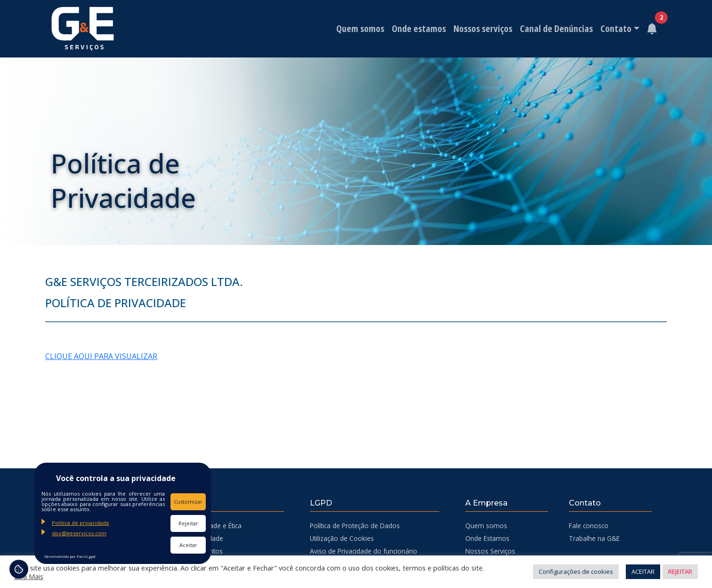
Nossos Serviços (490, 551)
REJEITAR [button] (680, 572)
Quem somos (359, 29)
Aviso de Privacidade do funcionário (364, 551)
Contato (615, 29)
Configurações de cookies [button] (576, 572)
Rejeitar (188, 523)
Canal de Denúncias (555, 29)
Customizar (188, 502)
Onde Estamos (487, 538)
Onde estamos (418, 29)
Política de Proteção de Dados (355, 526)
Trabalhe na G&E (594, 538)
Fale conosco (589, 526)
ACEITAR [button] (643, 572)
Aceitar (188, 545)
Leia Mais (29, 576)
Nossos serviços (482, 29)
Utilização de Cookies (342, 538)
